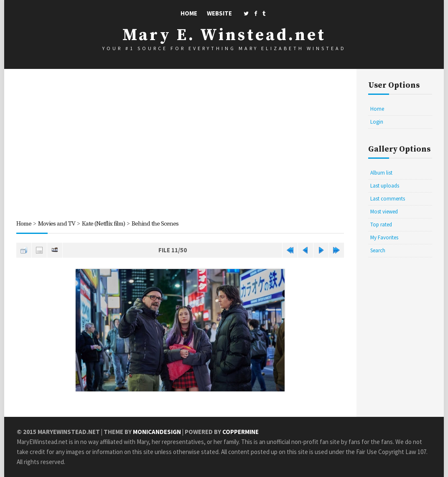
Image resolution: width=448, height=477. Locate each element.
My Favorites (384, 237)
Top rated (381, 225)
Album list (381, 173)
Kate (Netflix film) (103, 224)
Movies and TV (57, 224)
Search (378, 250)
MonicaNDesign (157, 432)
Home (189, 13)
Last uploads (385, 186)
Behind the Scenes (155, 224)
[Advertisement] (180, 146)
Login (377, 122)
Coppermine (241, 432)
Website (219, 13)
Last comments (388, 199)
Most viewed (384, 212)
